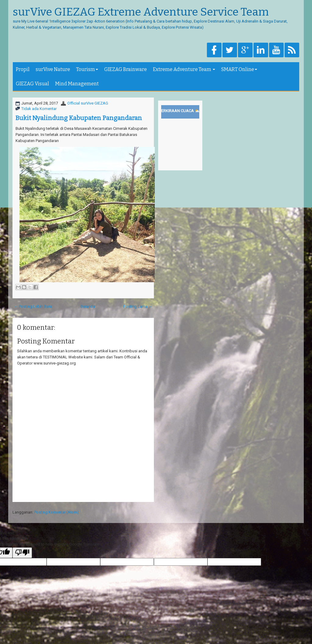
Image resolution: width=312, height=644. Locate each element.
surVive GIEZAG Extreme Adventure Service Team (141, 12)
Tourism (87, 69)
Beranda (88, 306)
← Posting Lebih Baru (33, 306)
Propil (23, 69)
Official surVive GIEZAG (88, 103)
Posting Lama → (138, 306)
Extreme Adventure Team (184, 69)
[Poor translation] (22, 553)
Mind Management (77, 84)
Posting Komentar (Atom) (57, 512)
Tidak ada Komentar (39, 109)
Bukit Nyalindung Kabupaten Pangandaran (79, 118)
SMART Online (239, 69)
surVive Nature (53, 69)
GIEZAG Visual (32, 84)
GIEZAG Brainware (126, 69)
